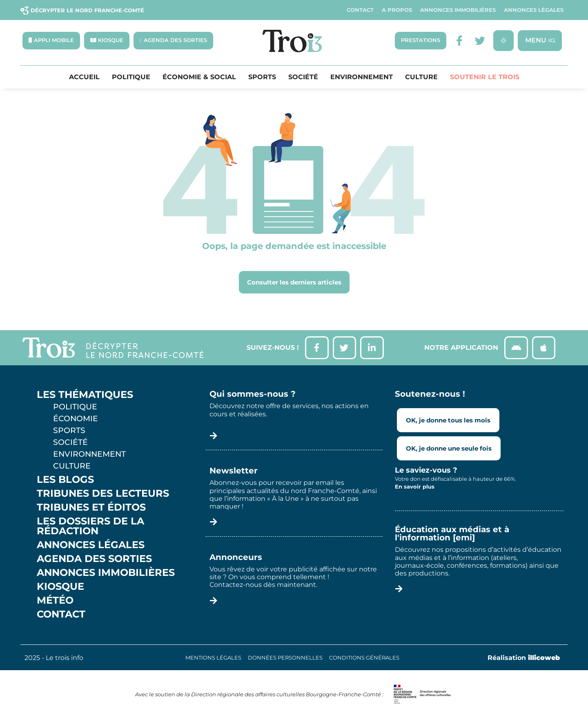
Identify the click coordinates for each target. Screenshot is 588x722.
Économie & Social (199, 78)
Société (303, 78)
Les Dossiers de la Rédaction (90, 528)
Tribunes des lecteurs (103, 495)
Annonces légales (534, 10)
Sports (262, 78)
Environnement (362, 78)
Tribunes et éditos (91, 509)
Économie (76, 420)
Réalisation (524, 660)
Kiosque (60, 589)
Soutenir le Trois (485, 78)
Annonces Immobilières (458, 10)
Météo (55, 602)
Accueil (84, 78)
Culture (421, 78)
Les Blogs (65, 482)
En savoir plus (415, 489)
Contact (360, 10)
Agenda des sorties (94, 561)
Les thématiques (85, 397)
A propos (397, 10)
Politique (131, 78)
